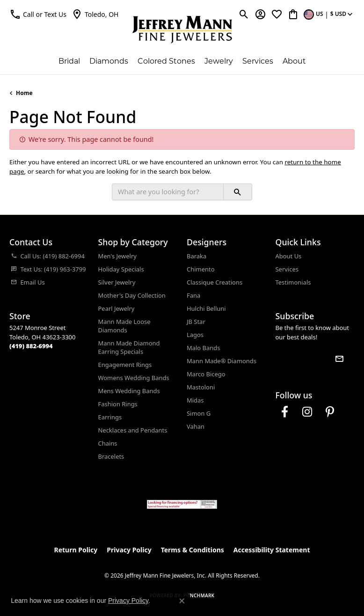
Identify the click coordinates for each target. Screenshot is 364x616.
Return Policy (76, 550)
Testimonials (293, 282)
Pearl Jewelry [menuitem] (116, 308)
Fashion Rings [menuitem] (118, 404)
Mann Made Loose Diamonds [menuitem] (124, 326)
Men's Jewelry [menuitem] (117, 256)
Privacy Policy (129, 550)
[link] (95, 14)
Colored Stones (166, 61)
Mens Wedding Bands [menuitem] (129, 391)
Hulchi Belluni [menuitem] (206, 308)
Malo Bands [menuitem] (203, 348)
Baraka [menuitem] (197, 256)
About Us (289, 256)
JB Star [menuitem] (196, 322)
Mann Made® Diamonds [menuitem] (222, 361)
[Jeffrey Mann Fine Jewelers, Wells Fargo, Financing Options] (182, 504)
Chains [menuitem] (108, 443)
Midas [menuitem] (195, 400)
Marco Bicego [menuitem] (206, 374)
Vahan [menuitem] (196, 426)
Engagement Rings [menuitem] (125, 365)
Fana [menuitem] (193, 295)
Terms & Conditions (193, 550)
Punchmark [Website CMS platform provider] (199, 595)
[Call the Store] (31, 346)
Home (24, 93)
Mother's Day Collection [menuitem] (132, 295)
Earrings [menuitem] (110, 417)
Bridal (69, 61)
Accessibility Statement (272, 550)
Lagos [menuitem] (195, 335)
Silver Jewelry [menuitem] (117, 282)
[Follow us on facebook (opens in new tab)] (285, 412)
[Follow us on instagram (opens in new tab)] (307, 412)
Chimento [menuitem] (200, 269)
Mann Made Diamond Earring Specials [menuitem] (129, 347)
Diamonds (109, 61)
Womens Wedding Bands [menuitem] (134, 378)
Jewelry (219, 61)
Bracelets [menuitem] (111, 456)
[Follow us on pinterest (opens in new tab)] (330, 412)
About (294, 61)
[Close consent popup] (182, 601)
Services (258, 61)
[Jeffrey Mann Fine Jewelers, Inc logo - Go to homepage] (182, 29)
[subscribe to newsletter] (339, 359)
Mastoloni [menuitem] (201, 387)
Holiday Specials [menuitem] (121, 269)
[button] (38, 14)
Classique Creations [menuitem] (215, 282)
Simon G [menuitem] (199, 413)
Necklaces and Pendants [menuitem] (133, 430)
